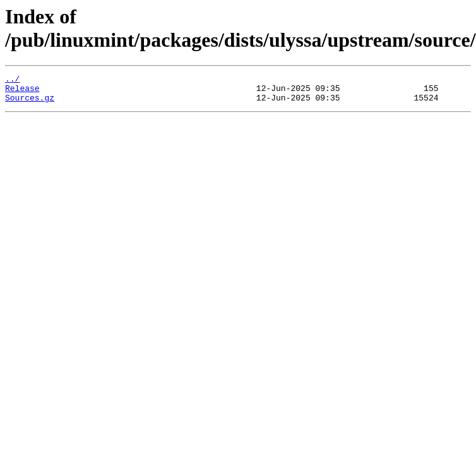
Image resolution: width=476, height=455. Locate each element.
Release (22, 92)
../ (12, 80)
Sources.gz (30, 103)
